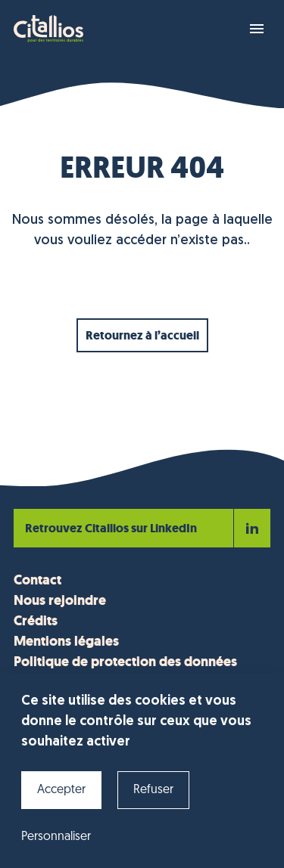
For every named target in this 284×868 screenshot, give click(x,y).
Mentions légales (66, 641)
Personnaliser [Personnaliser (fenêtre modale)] (56, 837)
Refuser (153, 790)
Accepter (61, 790)
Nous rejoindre (60, 600)
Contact (37, 580)
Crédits (36, 621)
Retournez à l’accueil (142, 335)
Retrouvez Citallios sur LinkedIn (142, 528)
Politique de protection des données (125, 662)
